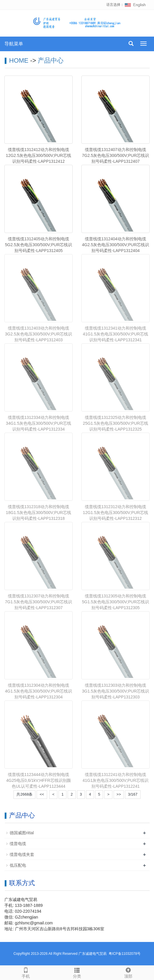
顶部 (128, 972)
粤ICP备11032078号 (125, 954)
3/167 (133, 794)
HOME (19, 60)
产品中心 (51, 60)
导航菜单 (14, 44)
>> (119, 794)
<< (42, 794)
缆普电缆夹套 (22, 854)
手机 (26, 972)
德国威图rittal (22, 833)
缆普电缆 (18, 844)
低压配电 (18, 865)
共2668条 (24, 794)
